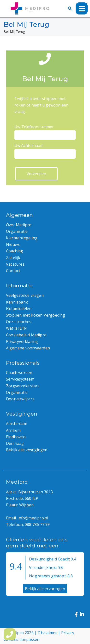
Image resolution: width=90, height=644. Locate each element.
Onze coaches (19, 322)
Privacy (68, 633)
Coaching (15, 251)
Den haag (15, 443)
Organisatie (17, 231)
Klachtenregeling (22, 238)
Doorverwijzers (20, 399)
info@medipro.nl (33, 518)
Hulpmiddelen (19, 309)
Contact (13, 271)
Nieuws (13, 244)
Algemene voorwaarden (28, 348)
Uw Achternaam (45, 149)
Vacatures (15, 264)
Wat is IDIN (16, 328)
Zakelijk (13, 258)
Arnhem (13, 430)
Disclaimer (47, 633)
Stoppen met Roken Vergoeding (36, 315)
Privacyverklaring (22, 341)
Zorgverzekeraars (23, 386)
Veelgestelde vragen (25, 295)
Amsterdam (17, 424)
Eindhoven (16, 437)
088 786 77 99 (37, 524)
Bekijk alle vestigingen (27, 450)
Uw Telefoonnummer (45, 131)
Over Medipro (19, 225)
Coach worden (19, 373)
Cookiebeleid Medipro (26, 335)
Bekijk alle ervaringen (45, 589)
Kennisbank (17, 302)
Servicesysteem (20, 379)
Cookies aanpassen (21, 639)
